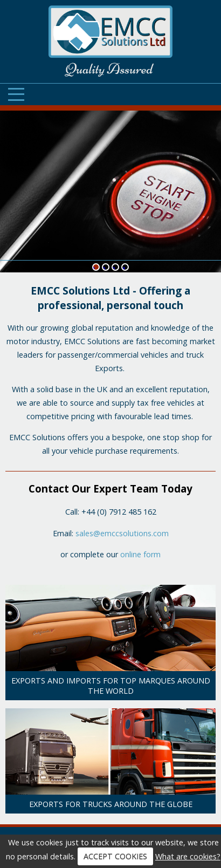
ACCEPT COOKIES (115, 856)
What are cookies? (188, 856)
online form (140, 554)
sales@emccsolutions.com (122, 533)
